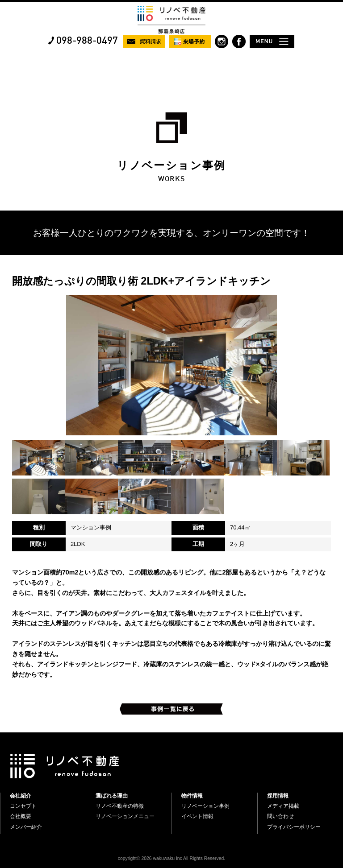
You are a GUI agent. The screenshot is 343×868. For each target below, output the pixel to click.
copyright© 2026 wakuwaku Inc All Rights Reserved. (171, 858)
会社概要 (21, 816)
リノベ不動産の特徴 (120, 806)
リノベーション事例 (205, 806)
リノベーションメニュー (125, 816)
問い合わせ (280, 816)
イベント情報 (197, 816)
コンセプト (23, 806)
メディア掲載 (283, 806)
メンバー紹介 (26, 827)
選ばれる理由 (112, 796)
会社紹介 (21, 796)
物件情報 (192, 796)
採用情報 (278, 796)
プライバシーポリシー (294, 827)
